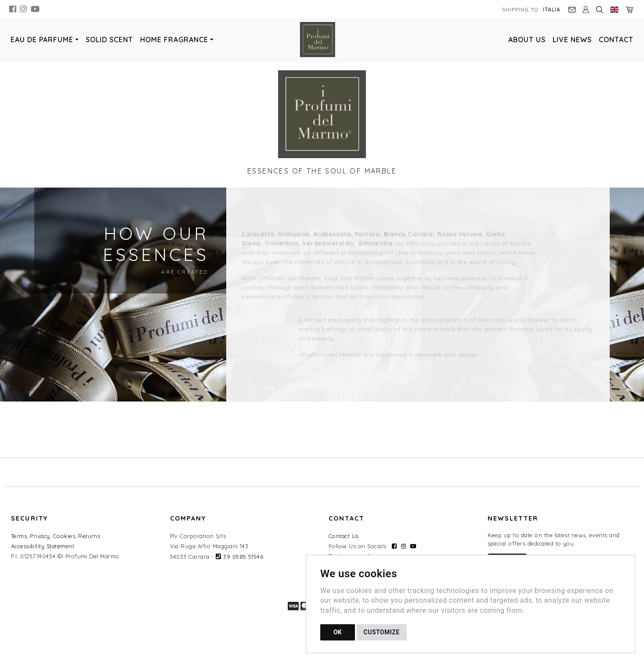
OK (338, 632)
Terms (19, 536)
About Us (527, 40)
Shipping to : (531, 9)
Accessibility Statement (43, 546)
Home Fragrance (174, 40)
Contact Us (344, 536)
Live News (572, 40)
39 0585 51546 (243, 557)
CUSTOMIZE (382, 632)
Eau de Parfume (42, 40)
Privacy (40, 536)
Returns (89, 536)
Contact (616, 40)
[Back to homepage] (322, 40)
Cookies (64, 536)
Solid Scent (109, 40)
